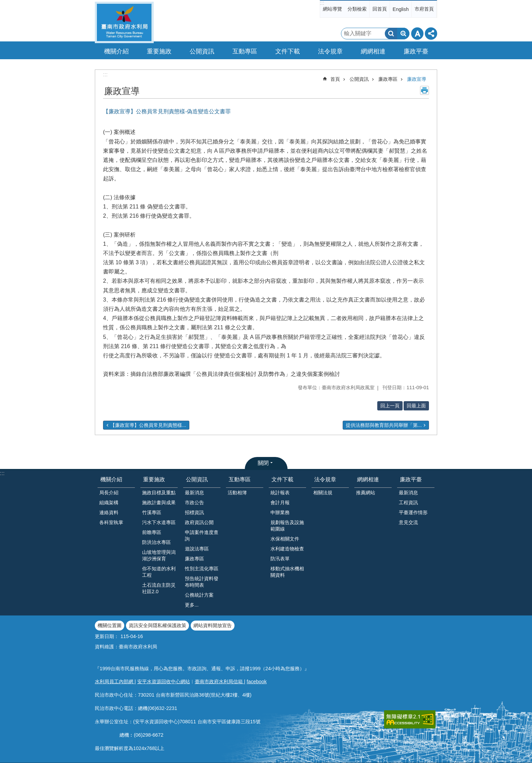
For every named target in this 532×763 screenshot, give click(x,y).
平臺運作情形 (413, 512)
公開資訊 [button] (202, 51)
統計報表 (280, 493)
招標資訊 (194, 512)
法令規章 (325, 479)
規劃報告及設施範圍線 (287, 526)
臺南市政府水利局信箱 (219, 682)
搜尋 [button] (391, 34)
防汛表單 (280, 559)
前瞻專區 (152, 532)
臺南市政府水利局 (124, 22)
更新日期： (107, 636)
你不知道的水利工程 (159, 572)
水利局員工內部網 (115, 682)
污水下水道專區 (159, 522)
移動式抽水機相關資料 (287, 572)
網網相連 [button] (373, 51)
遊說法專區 (197, 549)
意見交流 (408, 522)
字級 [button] (417, 34)
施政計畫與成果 (159, 503)
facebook (257, 682)
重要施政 (154, 479)
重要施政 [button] (159, 51)
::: (322, 3)
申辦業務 (280, 512)
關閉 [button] (263, 463)
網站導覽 (332, 9)
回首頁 (380, 9)
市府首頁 (424, 9)
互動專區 (240, 479)
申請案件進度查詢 (202, 536)
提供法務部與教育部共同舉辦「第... (384, 425)
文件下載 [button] (288, 51)
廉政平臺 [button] (416, 51)
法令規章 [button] (330, 51)
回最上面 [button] (416, 406)
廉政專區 (388, 79)
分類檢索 (357, 9)
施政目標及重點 (159, 493)
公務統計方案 (199, 595)
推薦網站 (366, 493)
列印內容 (425, 90)
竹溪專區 (152, 512)
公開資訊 (359, 79)
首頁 (335, 79)
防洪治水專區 (156, 542)
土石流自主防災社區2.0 (159, 588)
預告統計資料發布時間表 (202, 582)
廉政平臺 (411, 479)
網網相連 (368, 479)
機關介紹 (111, 479)
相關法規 (323, 493)
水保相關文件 (285, 539)
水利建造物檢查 (287, 549)
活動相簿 (237, 493)
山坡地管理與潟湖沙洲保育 (159, 555)
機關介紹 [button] (116, 51)
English (401, 9)
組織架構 (109, 503)
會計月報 (280, 503)
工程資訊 (408, 503)
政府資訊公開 (199, 522)
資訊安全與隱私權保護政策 (157, 625)
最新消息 (194, 493)
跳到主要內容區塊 (4, 4)
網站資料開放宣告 (213, 625)
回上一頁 (390, 406)
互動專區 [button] (245, 51)
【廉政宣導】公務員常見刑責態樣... (148, 425)
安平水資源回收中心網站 (164, 682)
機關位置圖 (110, 625)
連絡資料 (109, 512)
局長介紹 (109, 493)
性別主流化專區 (202, 569)
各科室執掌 (111, 522)
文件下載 (282, 479)
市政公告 (194, 503)
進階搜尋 (403, 34)
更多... (192, 605)
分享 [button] (431, 34)
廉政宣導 (417, 79)
